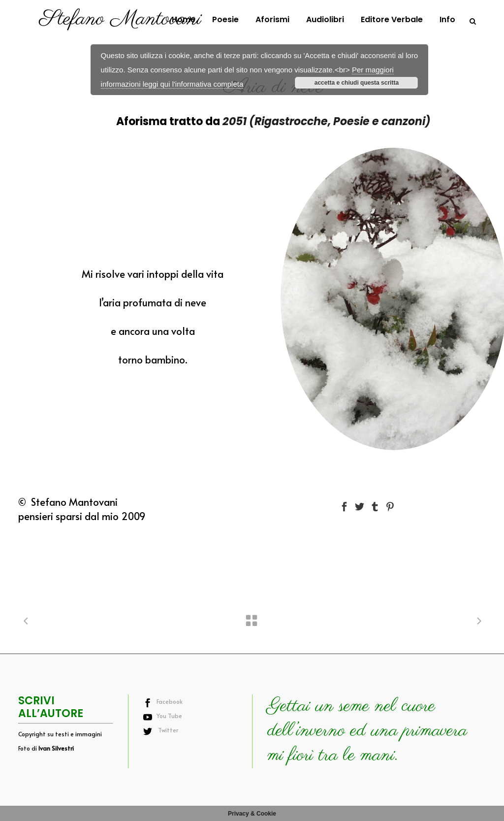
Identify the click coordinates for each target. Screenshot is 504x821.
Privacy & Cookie (252, 814)
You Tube (169, 716)
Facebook (170, 701)
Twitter (167, 730)
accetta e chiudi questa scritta (357, 83)
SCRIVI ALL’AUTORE (51, 707)
